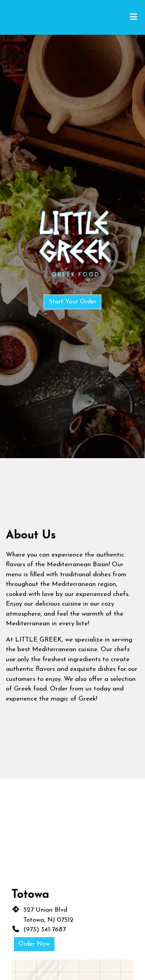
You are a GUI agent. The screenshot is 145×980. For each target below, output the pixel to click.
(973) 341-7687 (44, 930)
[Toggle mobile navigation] (134, 17)
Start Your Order (72, 302)
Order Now (34, 944)
